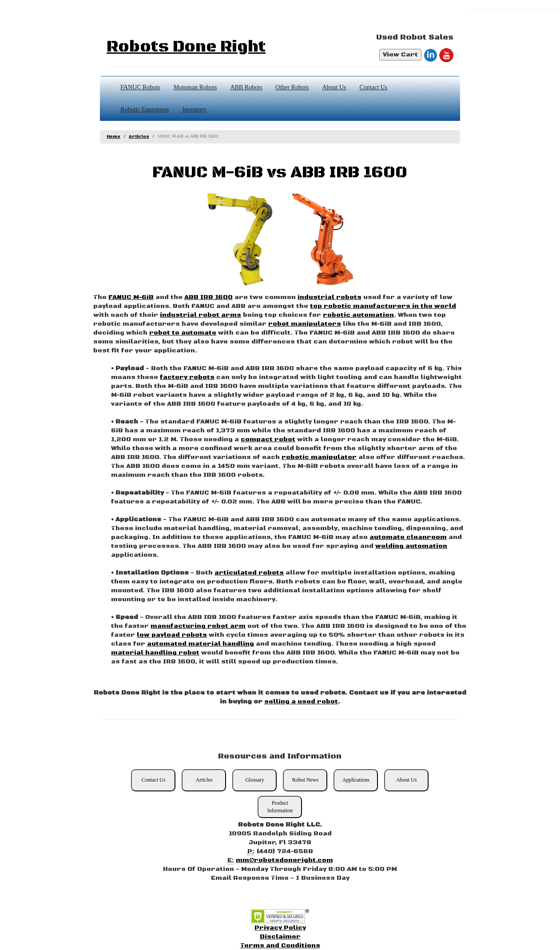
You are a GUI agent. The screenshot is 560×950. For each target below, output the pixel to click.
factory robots (187, 377)
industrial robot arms (201, 315)
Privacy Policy (280, 928)
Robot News (306, 780)
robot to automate (183, 333)
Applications (356, 780)
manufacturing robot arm (198, 626)
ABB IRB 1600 (209, 297)
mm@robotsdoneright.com (284, 860)
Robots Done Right (186, 47)
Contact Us (373, 87)
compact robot (268, 439)
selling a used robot (301, 702)
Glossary (255, 780)
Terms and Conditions (280, 946)
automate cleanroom (408, 537)
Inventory (194, 110)
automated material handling (201, 644)
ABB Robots (246, 87)
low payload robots (172, 635)
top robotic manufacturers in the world (383, 306)
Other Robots (292, 87)
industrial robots (330, 297)
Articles (139, 137)
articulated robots (249, 573)
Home (113, 137)
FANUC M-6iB (131, 297)
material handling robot (155, 653)
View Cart (400, 55)
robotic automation (358, 315)
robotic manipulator (319, 457)
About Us (334, 87)
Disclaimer (280, 937)
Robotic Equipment (145, 110)
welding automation (411, 546)
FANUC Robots (140, 87)
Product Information (280, 807)
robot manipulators (305, 324)
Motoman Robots (195, 87)
